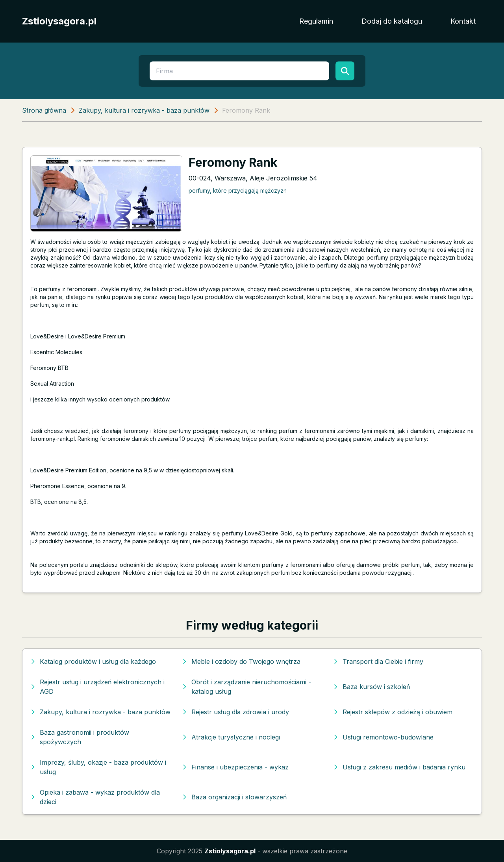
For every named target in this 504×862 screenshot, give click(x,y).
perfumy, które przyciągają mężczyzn (238, 190)
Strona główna (44, 110)
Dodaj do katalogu (392, 21)
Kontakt (463, 21)
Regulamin (316, 21)
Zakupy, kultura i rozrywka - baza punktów (144, 110)
